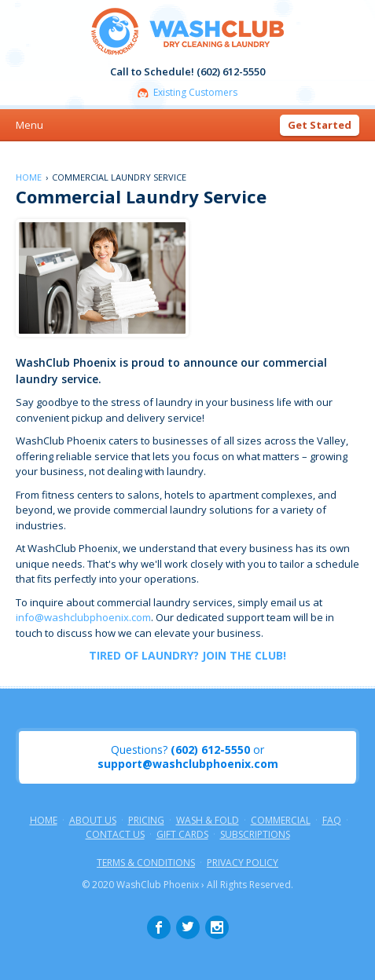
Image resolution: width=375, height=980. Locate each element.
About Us (93, 821)
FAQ (332, 821)
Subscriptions (255, 835)
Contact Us (115, 835)
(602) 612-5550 (210, 750)
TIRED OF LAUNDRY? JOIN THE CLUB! (187, 655)
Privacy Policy (243, 863)
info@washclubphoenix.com (83, 617)
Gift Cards (182, 835)
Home (29, 177)
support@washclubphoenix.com (188, 764)
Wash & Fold (208, 821)
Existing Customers (195, 93)
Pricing (146, 821)
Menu (29, 125)
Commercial (281, 821)
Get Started (320, 125)
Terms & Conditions (146, 863)
